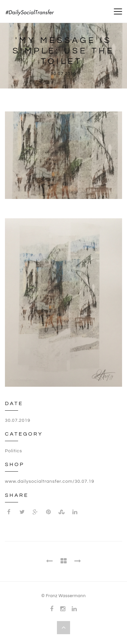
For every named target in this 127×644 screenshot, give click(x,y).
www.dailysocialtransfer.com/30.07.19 (50, 481)
